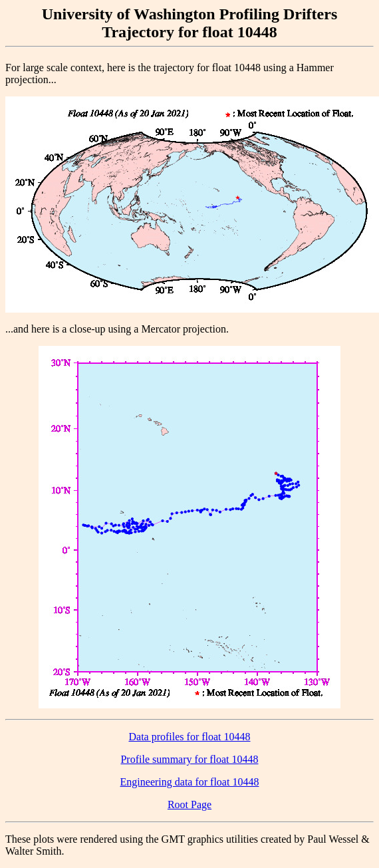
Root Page (189, 804)
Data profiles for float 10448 (189, 737)
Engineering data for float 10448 (190, 782)
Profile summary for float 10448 (189, 759)
